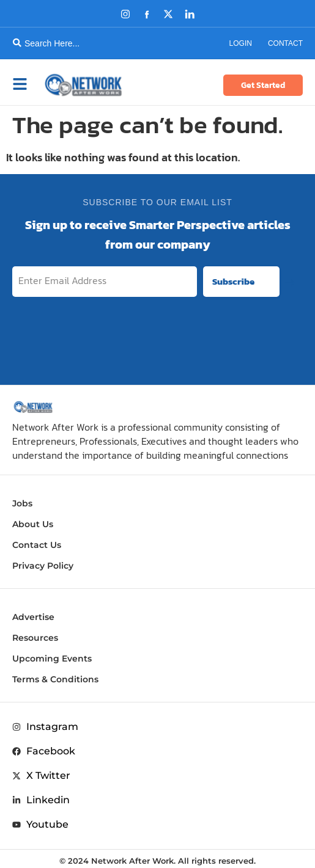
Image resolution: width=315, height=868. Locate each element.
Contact (285, 43)
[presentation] (210, 337)
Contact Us (37, 545)
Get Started (263, 85)
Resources (35, 638)
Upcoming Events (52, 658)
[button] (27, 85)
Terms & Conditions (55, 679)
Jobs (22, 503)
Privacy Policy (43, 566)
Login (241, 43)
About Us (33, 524)
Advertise (33, 617)
